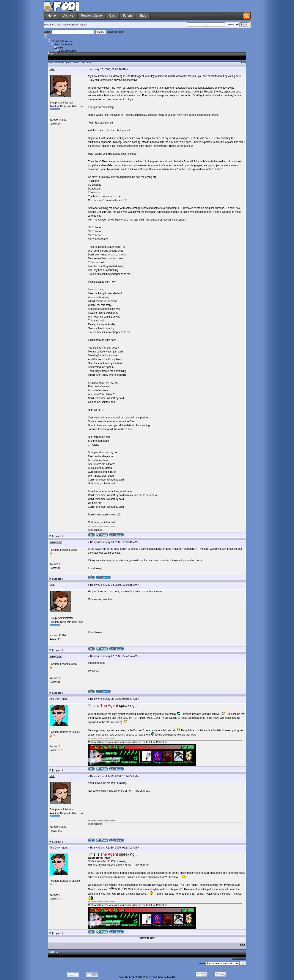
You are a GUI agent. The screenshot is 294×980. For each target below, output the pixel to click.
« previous (144, 938)
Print (244, 63)
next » (153, 938)
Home (52, 16)
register (83, 25)
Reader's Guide (91, 16)
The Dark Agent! (69, 51)
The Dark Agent (59, 699)
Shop (143, 16)
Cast (112, 16)
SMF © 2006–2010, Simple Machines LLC (158, 977)
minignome (56, 542)
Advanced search (116, 32)
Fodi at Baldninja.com (63, 41)
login (73, 25)
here (238, 76)
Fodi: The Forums (64, 45)
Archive (68, 16)
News (61, 48)
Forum (127, 16)
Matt (52, 69)
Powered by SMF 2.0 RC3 (129, 977)
